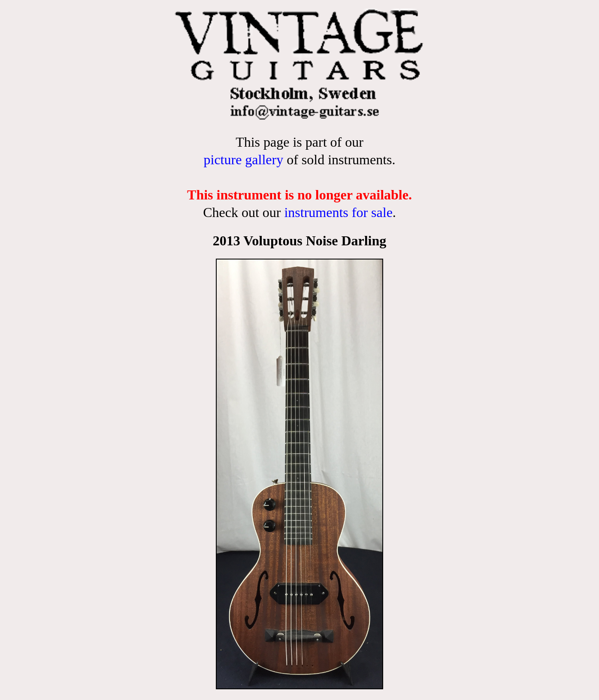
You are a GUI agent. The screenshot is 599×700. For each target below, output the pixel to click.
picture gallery (243, 160)
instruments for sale (338, 212)
